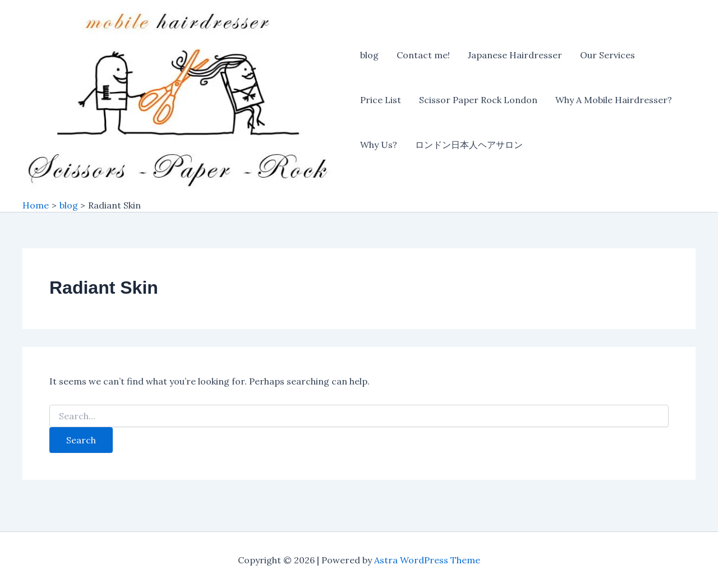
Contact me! (423, 55)
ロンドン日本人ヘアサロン (469, 145)
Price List (381, 100)
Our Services (607, 55)
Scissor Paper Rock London (478, 100)
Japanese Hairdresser (515, 55)
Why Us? (379, 145)
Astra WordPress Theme (427, 560)
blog (369, 55)
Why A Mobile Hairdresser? (614, 100)
